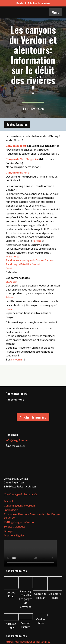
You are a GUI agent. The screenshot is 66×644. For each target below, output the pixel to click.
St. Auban (11, 282)
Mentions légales (14, 535)
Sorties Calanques (15, 526)
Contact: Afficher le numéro (33, 3)
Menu (56, 12)
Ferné (9, 268)
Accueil (8, 501)
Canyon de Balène (17, 172)
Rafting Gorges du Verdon (20, 522)
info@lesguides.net (17, 440)
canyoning (17, 359)
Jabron (10, 297)
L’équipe (9, 531)
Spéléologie (11, 510)
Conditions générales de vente (20, 494)
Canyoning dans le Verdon (19, 505)
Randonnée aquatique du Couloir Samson (30, 260)
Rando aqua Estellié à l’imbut (23, 264)
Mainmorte (12, 256)
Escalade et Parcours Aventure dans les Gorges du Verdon (32, 516)
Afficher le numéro (33, 417)
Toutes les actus (17, 124)
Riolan (9, 309)
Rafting (37, 241)
